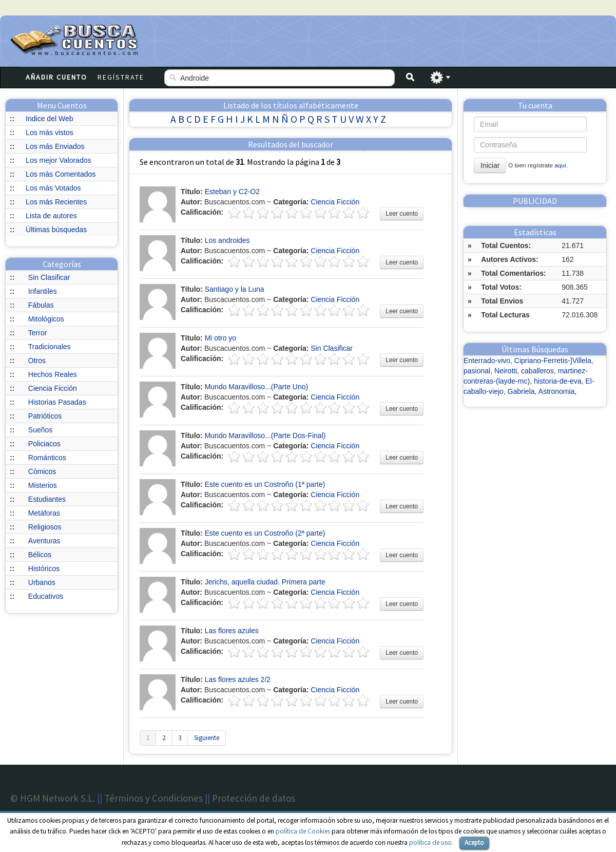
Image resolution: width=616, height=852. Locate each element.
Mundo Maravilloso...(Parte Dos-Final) (265, 436)
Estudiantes (47, 499)
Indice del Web (49, 119)
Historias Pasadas (57, 402)
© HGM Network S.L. (53, 798)
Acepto (474, 842)
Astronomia (557, 391)
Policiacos (44, 444)
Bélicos (40, 555)
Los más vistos (50, 132)
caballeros (537, 371)
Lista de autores (51, 216)
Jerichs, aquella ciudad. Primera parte (265, 582)
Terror (38, 333)
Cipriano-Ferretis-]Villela (553, 361)
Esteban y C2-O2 (232, 192)
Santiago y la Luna (235, 289)
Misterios (43, 485)
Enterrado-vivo (487, 361)
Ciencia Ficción (53, 388)
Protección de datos (254, 798)
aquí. (561, 165)
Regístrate (121, 77)
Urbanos (42, 582)
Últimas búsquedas (56, 230)
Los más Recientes (56, 202)
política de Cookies (303, 831)
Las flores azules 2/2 (238, 679)
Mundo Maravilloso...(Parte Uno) (257, 387)
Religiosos (45, 527)
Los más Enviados (55, 146)
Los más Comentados (61, 174)
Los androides (227, 240)
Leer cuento (402, 214)
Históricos (44, 569)
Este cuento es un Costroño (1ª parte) (265, 484)
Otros (37, 361)
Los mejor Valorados (58, 160)
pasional (477, 371)
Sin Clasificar (49, 277)
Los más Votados (53, 188)
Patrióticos (45, 416)
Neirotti (506, 371)
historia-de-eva (558, 381)
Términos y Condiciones (153, 798)
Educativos (46, 596)
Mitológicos (46, 319)
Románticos (47, 458)
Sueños (40, 430)
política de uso (430, 842)
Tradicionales (50, 347)
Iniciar (490, 165)
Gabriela (521, 391)
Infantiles (43, 291)
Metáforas (44, 513)
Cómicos (42, 471)
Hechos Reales (53, 374)
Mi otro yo (220, 338)
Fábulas (41, 305)
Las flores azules (232, 631)
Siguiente (207, 738)
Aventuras (44, 541)
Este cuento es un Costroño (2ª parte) (265, 533)
